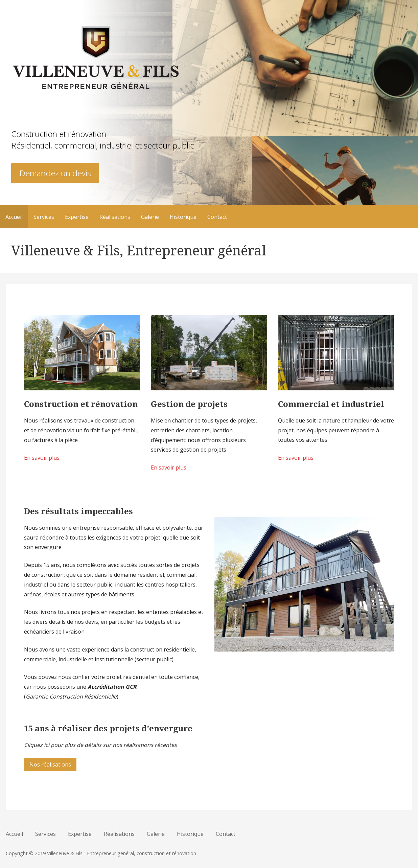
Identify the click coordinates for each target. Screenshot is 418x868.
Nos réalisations (50, 764)
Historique (183, 217)
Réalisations (115, 217)
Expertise (77, 217)
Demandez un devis (55, 173)
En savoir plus (42, 458)
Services (44, 217)
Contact (217, 217)
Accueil (14, 217)
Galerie (150, 217)
